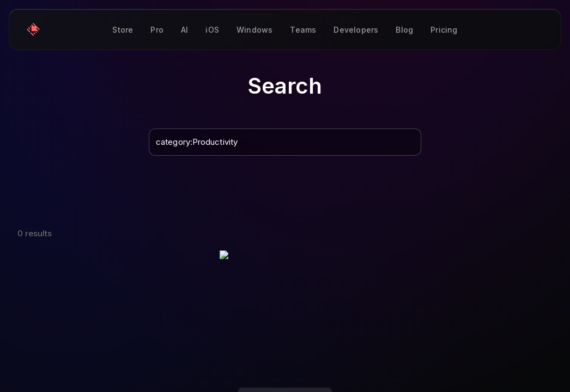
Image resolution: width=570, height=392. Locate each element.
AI (184, 30)
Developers (356, 30)
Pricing (444, 30)
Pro (157, 30)
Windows (254, 30)
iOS (212, 30)
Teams (303, 30)
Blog (404, 30)
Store (123, 30)
